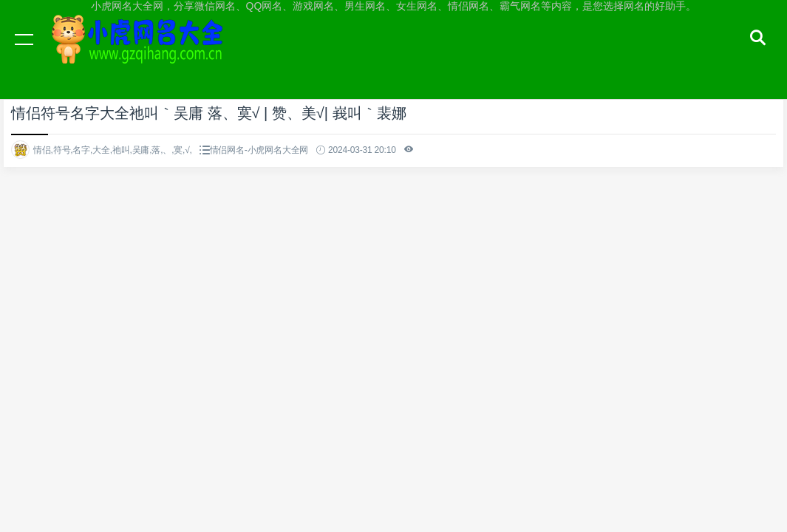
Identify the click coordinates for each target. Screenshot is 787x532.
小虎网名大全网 (140, 53)
